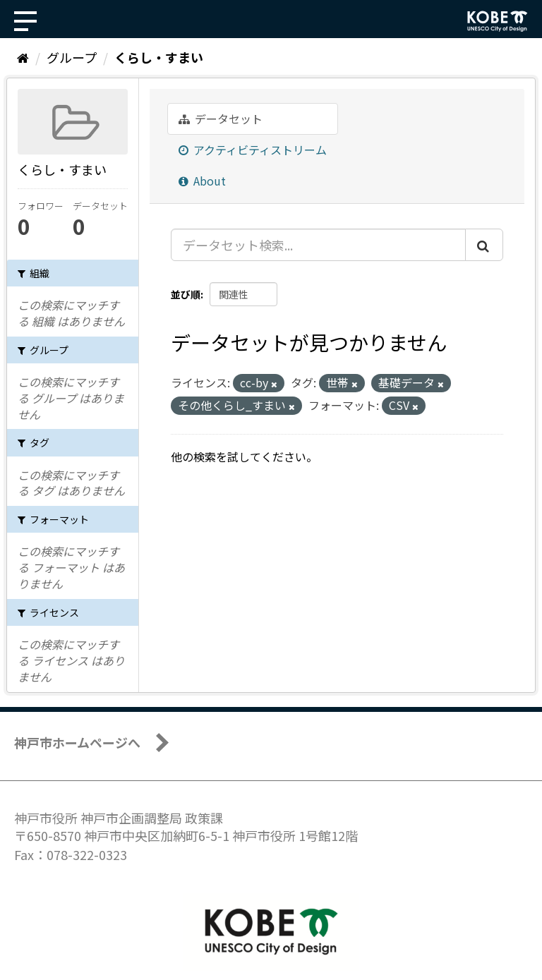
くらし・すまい (159, 57)
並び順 (186, 294)
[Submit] (484, 245)
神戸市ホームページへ (77, 742)
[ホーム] (23, 57)
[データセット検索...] (318, 245)
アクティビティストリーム (253, 150)
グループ (72, 57)
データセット (221, 119)
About (202, 181)
